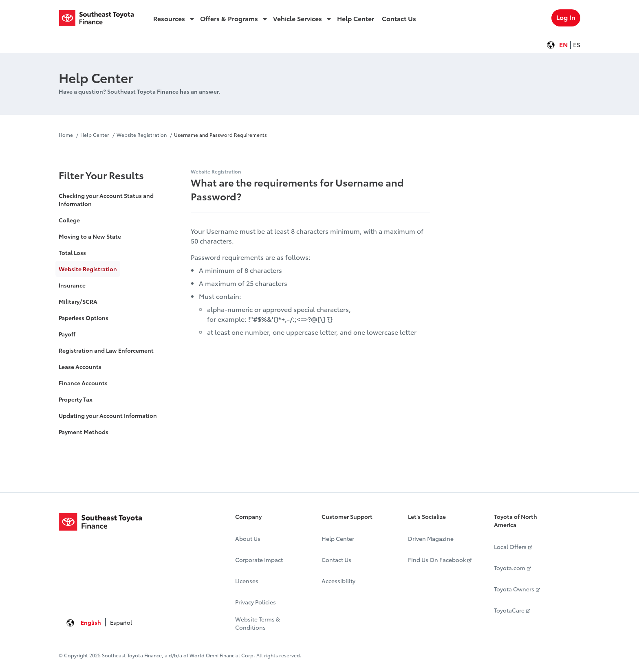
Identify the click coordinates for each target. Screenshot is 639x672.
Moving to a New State (90, 236)
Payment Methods (84, 432)
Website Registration (142, 135)
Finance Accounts (83, 383)
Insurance (72, 285)
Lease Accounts (80, 367)
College (69, 220)
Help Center (95, 135)
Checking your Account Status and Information (106, 200)
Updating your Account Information (108, 415)
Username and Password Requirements (220, 135)
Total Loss (72, 253)
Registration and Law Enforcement (106, 350)
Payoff (67, 334)
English (91, 622)
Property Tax (76, 399)
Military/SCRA (78, 301)
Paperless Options (84, 318)
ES (577, 44)
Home (66, 135)
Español (121, 622)
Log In (566, 17)
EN (564, 44)
